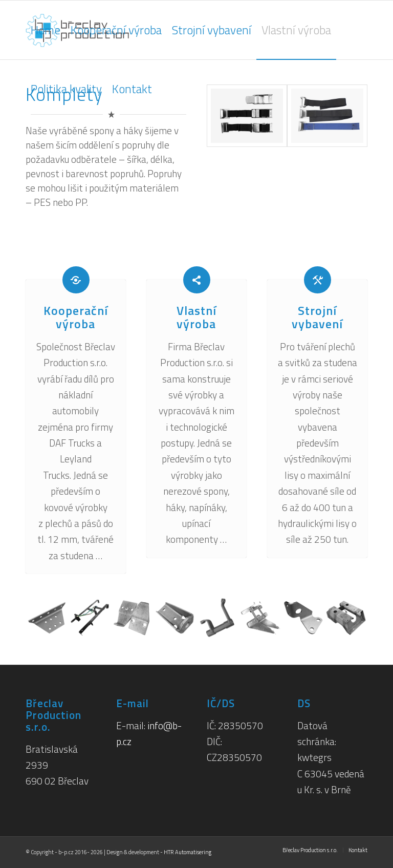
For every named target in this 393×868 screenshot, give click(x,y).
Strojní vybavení (317, 317)
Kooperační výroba (76, 317)
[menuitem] (46, 30)
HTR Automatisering (188, 852)
